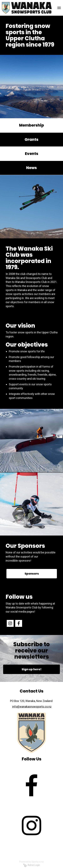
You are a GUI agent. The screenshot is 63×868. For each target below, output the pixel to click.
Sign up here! (31, 669)
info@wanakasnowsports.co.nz (32, 707)
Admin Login (32, 865)
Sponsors (32, 574)
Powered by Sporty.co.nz (31, 862)
